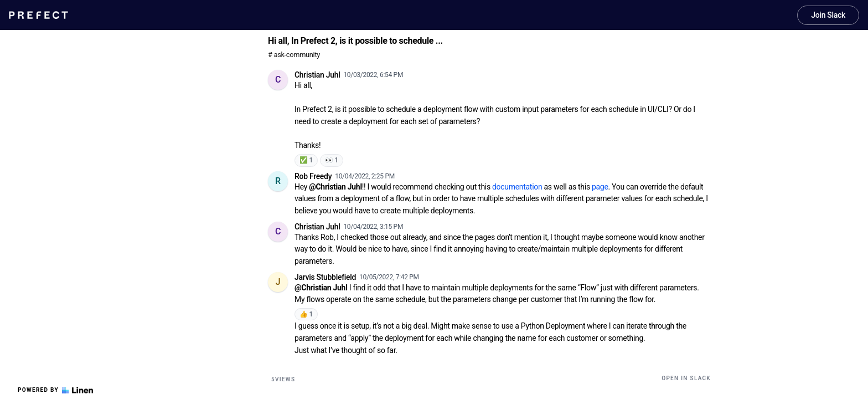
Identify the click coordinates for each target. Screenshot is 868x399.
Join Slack (828, 15)
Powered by (55, 390)
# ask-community (294, 55)
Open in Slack (686, 378)
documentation (517, 187)
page (600, 187)
